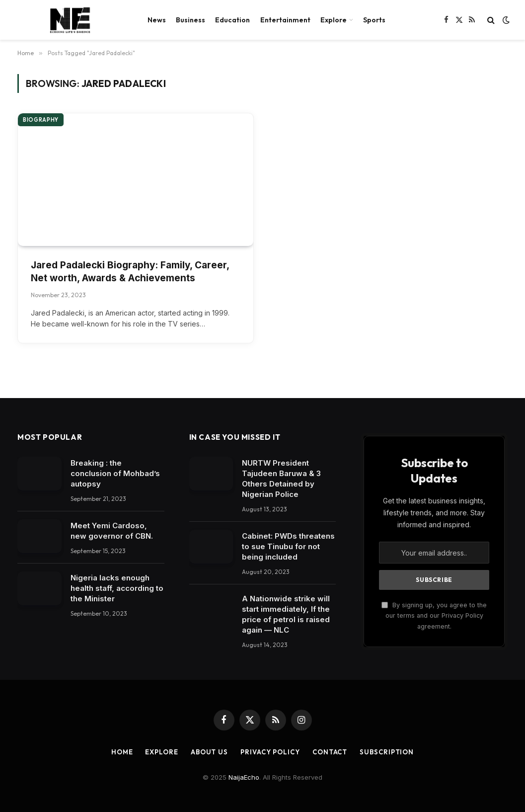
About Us (209, 752)
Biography (41, 120)
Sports (374, 20)
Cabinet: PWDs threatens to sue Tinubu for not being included (288, 546)
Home (122, 752)
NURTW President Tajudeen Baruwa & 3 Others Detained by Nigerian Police (281, 479)
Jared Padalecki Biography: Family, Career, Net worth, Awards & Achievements (130, 272)
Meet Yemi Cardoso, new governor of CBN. (112, 531)
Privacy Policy (270, 752)
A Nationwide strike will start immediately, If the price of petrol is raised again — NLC (286, 614)
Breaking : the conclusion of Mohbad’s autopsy (115, 473)
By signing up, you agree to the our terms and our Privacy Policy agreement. (434, 616)
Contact (330, 752)
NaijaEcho (244, 777)
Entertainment (285, 20)
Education (232, 20)
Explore (334, 20)
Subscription (387, 752)
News (157, 20)
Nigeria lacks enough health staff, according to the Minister (117, 588)
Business (190, 20)
